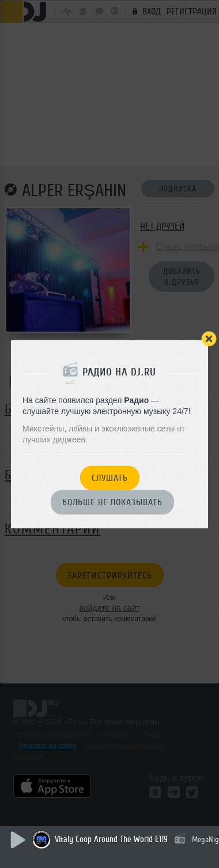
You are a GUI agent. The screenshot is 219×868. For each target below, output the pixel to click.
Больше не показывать (112, 503)
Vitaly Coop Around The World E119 (111, 839)
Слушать (110, 478)
